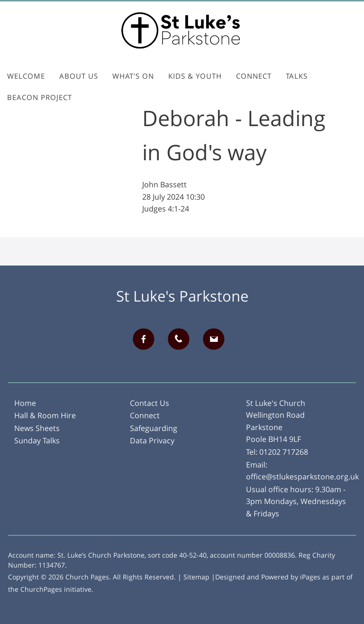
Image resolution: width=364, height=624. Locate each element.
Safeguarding (154, 428)
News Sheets (37, 428)
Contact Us (150, 403)
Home (25, 403)
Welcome (26, 76)
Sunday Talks (37, 440)
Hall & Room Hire (45, 415)
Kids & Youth (195, 76)
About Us (79, 76)
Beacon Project (40, 97)
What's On (133, 76)
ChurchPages (41, 589)
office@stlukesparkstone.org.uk (302, 477)
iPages (310, 577)
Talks (297, 76)
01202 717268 (284, 452)
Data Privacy (152, 440)
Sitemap (196, 577)
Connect (254, 76)
